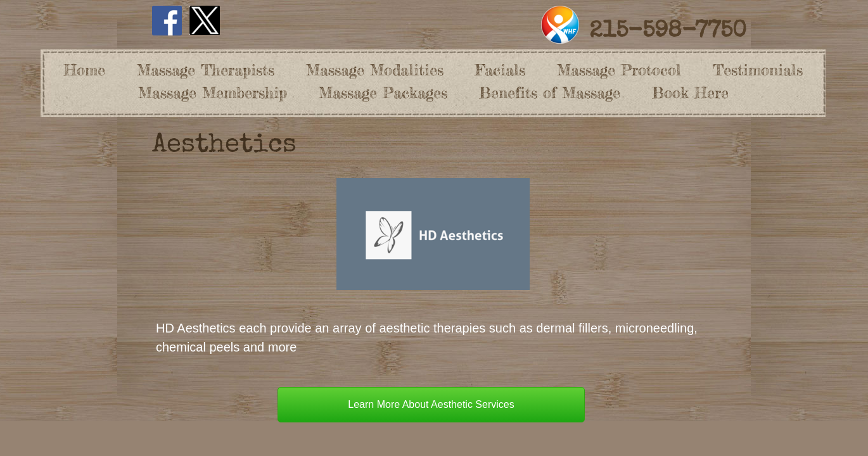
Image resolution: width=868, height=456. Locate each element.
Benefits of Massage (550, 93)
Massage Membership (213, 93)
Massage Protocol (619, 70)
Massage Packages (383, 93)
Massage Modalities (375, 70)
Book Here (690, 93)
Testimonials (758, 70)
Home (85, 70)
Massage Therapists (206, 70)
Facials (500, 70)
